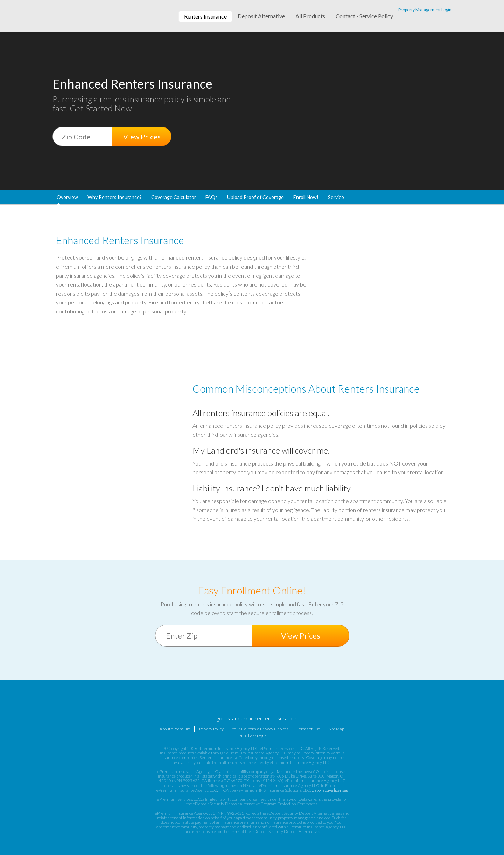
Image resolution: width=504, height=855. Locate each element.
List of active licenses (330, 790)
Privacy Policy (211, 729)
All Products (310, 16)
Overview (67, 197)
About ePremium (175, 729)
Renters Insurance (205, 16)
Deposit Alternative (261, 16)
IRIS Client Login (252, 736)
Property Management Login (425, 10)
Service (336, 197)
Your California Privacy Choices (260, 729)
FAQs (212, 197)
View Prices (142, 137)
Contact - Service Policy (364, 16)
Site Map (336, 729)
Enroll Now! (306, 197)
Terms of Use (309, 729)
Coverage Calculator (174, 197)
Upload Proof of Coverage (255, 197)
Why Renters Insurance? (115, 197)
